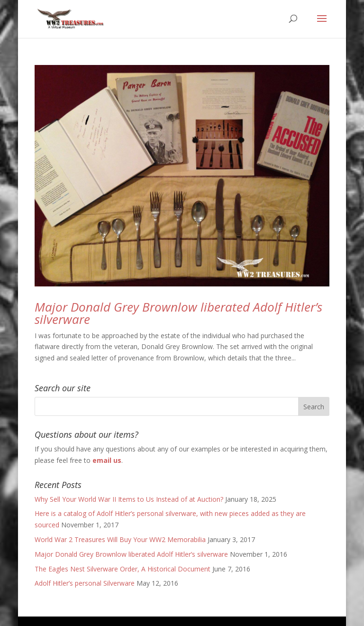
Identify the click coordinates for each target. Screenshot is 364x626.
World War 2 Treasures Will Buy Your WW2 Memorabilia (120, 539)
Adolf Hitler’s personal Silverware (85, 583)
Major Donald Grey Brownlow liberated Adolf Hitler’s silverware (178, 313)
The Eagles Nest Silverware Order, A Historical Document (123, 569)
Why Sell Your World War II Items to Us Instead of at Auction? (129, 499)
